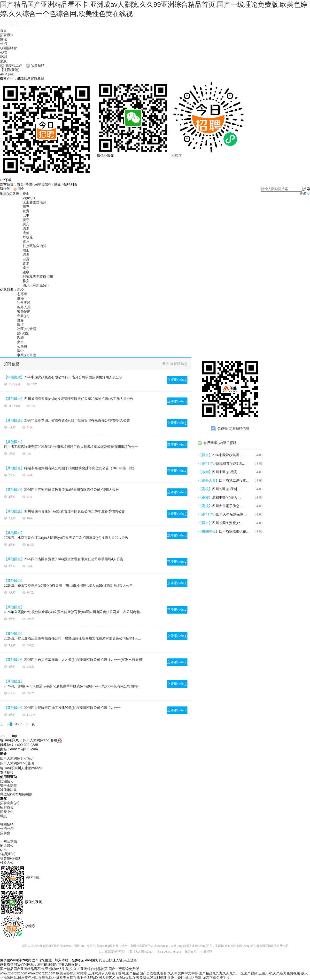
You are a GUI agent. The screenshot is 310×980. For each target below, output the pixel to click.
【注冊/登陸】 (11, 70)
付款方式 (7, 863)
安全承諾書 (8, 786)
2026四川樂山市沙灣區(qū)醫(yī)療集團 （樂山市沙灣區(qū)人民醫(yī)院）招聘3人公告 (68, 586)
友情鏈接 (7, 772)
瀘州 (26, 242)
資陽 (26, 263)
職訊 (3, 816)
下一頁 (30, 724)
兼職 (3, 39)
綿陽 (26, 255)
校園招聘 (7, 824)
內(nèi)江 (29, 198)
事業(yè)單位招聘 (39, 184)
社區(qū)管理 (27, 329)
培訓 (3, 57)
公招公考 (7, 829)
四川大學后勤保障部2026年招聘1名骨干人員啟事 (232, 514)
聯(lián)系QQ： (12, 740)
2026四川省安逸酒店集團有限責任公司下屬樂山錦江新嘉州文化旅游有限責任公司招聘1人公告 (74, 638)
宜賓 (26, 211)
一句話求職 (8, 841)
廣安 (26, 224)
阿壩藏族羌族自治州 (38, 277)
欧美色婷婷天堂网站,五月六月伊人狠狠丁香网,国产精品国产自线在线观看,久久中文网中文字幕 (127, 973)
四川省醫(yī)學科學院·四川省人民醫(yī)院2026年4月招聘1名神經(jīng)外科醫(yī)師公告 (228, 489)
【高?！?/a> (207, 464)
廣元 (26, 220)
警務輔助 (24, 312)
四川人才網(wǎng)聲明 (17, 763)
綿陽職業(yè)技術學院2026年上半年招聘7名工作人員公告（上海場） (232, 464)
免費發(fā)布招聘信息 (230, 429)
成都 (26, 233)
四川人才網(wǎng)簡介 (17, 758)
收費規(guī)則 (10, 858)
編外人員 (24, 307)
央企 (20, 342)
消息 (3, 61)
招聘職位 (7, 35)
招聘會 (5, 833)
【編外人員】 (209, 481)
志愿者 (22, 294)
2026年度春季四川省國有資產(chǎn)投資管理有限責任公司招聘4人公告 (77, 420)
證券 (20, 320)
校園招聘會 (8, 48)
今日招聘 (206, 952)
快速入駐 (116, 960)
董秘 (20, 298)
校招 (3, 44)
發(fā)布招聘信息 (175, 364)
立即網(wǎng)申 (177, 381)
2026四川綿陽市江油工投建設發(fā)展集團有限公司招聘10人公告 (72, 708)
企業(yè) (23, 316)
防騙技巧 (7, 781)
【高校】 (205, 489)
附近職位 (7, 846)
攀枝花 (28, 237)
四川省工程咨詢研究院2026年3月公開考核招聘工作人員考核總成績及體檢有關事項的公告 (71, 447)
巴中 (26, 215)
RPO (4, 850)
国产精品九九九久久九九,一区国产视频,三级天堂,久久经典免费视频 (249, 973)
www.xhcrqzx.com (14, 973)
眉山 (26, 250)
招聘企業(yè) (10, 803)
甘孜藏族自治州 (34, 246)
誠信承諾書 (8, 790)
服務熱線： (8, 745)
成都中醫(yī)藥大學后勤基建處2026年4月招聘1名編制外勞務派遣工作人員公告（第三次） (228, 498)
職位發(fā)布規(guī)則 (16, 794)
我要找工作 (14, 65)
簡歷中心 (7, 812)
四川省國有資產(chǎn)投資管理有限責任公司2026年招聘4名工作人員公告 (79, 399)
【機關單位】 (209, 531)
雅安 (26, 281)
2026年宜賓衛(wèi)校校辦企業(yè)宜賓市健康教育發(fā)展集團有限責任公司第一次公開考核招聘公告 (74, 612)
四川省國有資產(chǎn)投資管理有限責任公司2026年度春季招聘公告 (75, 511)
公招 (3, 52)
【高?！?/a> (207, 514)
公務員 (22, 346)
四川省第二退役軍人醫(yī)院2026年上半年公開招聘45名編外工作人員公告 (235, 481)
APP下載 (7, 74)
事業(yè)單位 (27, 355)
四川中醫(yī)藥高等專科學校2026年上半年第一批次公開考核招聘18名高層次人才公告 (228, 472)
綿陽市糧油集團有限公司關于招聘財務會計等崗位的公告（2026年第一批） (80, 468)
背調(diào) (8, 854)
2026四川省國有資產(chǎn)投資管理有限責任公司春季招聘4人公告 (74, 559)
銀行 (20, 325)
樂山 (26, 194)
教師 (20, 338)
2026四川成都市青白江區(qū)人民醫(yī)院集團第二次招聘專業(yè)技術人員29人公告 (66, 538)
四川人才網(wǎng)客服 (43, 740)
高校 (20, 290)
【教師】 (205, 472)
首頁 (3, 31)
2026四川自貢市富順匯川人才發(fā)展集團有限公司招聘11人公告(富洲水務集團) (84, 660)
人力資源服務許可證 (112, 952)
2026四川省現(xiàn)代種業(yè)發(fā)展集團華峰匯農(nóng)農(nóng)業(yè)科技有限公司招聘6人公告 (74, 686)
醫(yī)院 (23, 333)
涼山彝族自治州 (34, 202)
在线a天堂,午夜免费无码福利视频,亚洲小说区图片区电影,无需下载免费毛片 (173, 978)
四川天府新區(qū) (35, 285)
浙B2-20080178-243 (169, 952)
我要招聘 (38, 65)
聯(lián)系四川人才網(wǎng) (21, 768)
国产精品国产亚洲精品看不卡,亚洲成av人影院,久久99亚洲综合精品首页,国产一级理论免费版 (70, 969)
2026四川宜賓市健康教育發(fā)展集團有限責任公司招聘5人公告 (72, 490)
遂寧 (26, 272)
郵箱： (5, 749)
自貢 (26, 259)
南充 (26, 207)
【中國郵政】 (14, 377)
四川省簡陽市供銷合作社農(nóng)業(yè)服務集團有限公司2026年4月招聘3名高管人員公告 (235, 531)
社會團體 (24, 303)
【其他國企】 (14, 399)
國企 (58, 184)
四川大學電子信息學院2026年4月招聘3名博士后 (228, 506)
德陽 (26, 229)
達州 (26, 268)
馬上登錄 (130, 960)
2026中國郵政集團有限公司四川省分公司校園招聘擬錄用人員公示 (73, 377)
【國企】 (205, 455)
